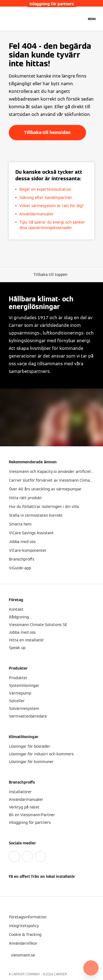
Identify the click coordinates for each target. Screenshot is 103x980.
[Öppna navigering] (92, 19)
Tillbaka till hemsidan (47, 132)
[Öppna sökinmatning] (80, 19)
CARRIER (61, 974)
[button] (51, 275)
